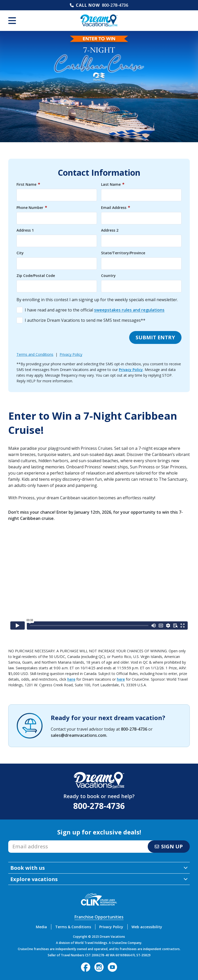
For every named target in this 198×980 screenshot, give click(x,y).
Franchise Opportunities (99, 917)
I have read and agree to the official (95, 310)
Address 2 (110, 230)
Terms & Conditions (73, 927)
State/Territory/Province (123, 253)
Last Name (113, 184)
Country (108, 276)
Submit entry (155, 337)
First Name (28, 184)
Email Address (116, 207)
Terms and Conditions (35, 354)
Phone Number (32, 207)
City (20, 253)
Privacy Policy (71, 354)
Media (41, 927)
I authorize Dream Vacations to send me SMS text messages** (85, 320)
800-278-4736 (115, 5)
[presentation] (56, 337)
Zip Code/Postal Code (36, 276)
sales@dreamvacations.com (79, 735)
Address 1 (25, 230)
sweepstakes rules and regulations (129, 310)
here (71, 679)
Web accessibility (147, 927)
